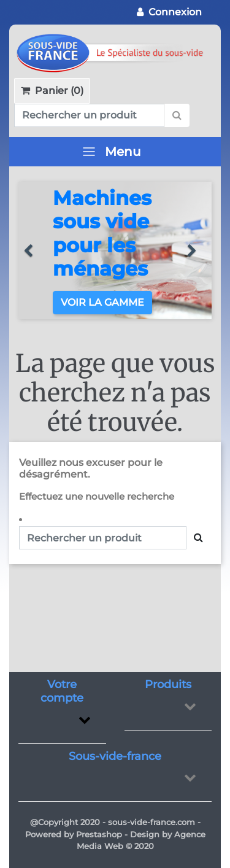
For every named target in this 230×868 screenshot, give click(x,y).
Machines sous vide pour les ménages (102, 233)
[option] (115, 250)
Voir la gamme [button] (102, 302)
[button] (34, 250)
